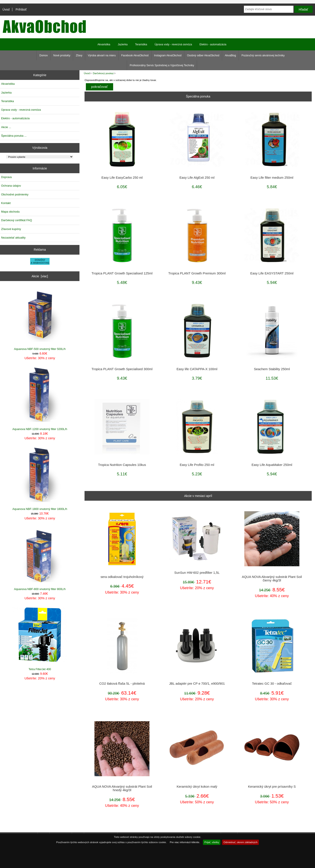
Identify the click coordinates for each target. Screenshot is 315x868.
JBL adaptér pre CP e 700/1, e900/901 (197, 684)
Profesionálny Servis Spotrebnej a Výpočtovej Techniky (162, 65)
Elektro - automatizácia (213, 44)
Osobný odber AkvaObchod (203, 55)
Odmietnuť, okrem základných (240, 842)
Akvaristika (104, 44)
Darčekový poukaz (103, 73)
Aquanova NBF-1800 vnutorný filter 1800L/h (40, 479)
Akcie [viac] (40, 276)
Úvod (6, 9)
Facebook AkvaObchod (135, 55)
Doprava (6, 177)
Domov (44, 55)
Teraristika (141, 44)
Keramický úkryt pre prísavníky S (272, 787)
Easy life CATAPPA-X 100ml (197, 369)
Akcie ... (6, 127)
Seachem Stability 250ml (272, 369)
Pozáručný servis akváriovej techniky (263, 55)
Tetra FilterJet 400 (40, 639)
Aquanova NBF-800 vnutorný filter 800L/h (40, 559)
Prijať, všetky (212, 842)
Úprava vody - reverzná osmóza (173, 44)
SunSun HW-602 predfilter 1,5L (197, 573)
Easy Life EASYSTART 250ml (272, 273)
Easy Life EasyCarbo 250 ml (122, 178)
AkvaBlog (230, 55)
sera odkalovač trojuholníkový (122, 577)
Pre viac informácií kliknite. (185, 842)
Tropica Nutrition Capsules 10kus (122, 465)
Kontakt (6, 203)
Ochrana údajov (11, 186)
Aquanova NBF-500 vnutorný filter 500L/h (40, 319)
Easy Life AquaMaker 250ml (272, 465)
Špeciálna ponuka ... (14, 136)
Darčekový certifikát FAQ (17, 220)
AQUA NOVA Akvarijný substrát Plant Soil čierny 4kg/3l (272, 579)
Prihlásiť (21, 9)
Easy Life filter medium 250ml (272, 178)
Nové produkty (62, 55)
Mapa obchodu (10, 212)
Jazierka (123, 44)
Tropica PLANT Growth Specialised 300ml (122, 369)
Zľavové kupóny (11, 229)
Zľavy (79, 55)
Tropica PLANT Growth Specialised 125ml (122, 273)
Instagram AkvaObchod (168, 55)
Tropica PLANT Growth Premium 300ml (197, 273)
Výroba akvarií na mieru (102, 55)
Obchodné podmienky (15, 194)
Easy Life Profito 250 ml (197, 465)
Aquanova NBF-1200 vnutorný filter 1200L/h (40, 399)
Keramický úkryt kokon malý (197, 787)
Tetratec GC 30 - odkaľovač (272, 684)
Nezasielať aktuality (13, 238)
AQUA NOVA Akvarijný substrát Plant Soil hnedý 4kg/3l (122, 788)
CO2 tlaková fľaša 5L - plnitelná (122, 684)
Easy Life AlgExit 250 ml (197, 178)
